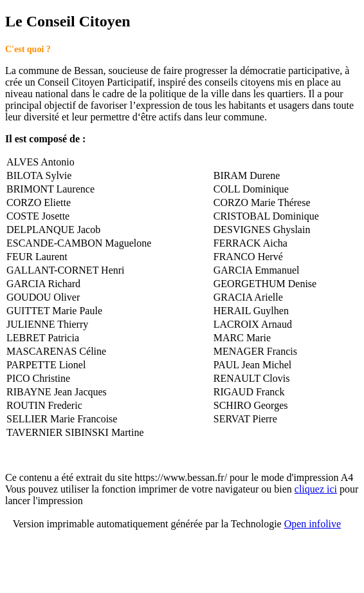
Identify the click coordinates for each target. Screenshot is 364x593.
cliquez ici (316, 489)
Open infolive (313, 524)
